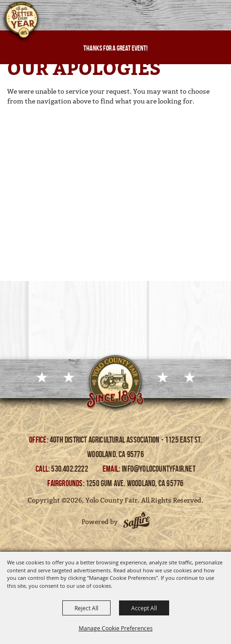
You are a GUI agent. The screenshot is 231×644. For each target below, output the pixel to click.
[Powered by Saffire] (136, 522)
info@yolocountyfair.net (159, 469)
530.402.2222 (70, 469)
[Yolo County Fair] (21, 22)
